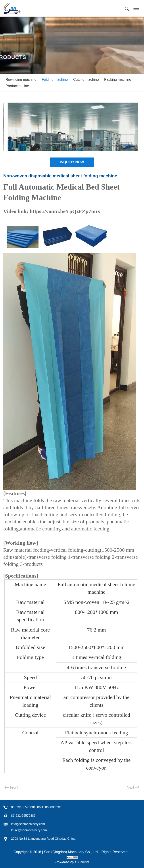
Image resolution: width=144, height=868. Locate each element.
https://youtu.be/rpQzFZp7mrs (65, 211)
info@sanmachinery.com (28, 824)
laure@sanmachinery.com (29, 830)
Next (130, 787)
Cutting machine (86, 80)
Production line (17, 86)
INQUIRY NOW (72, 162)
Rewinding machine (21, 80)
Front (14, 787)
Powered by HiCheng (72, 862)
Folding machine (55, 80)
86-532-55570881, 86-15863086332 (36, 807)
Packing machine (118, 80)
